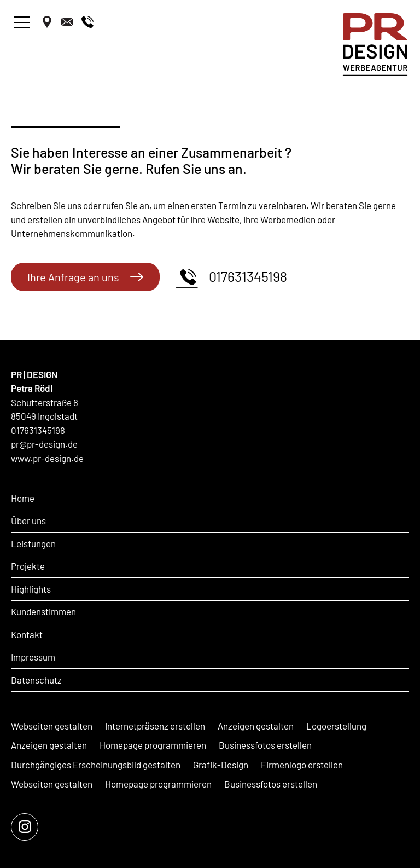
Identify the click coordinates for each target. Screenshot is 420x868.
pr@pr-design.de (44, 444)
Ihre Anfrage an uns (85, 277)
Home (23, 498)
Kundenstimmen (43, 611)
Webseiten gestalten (52, 726)
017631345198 (232, 277)
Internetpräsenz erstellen (155, 726)
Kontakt (27, 634)
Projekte (28, 566)
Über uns (28, 520)
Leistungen (33, 543)
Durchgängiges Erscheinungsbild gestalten (96, 765)
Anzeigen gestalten (256, 726)
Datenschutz (36, 680)
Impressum (33, 657)
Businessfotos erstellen (265, 745)
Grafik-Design (221, 765)
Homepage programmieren (153, 745)
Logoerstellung (336, 726)
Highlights (31, 589)
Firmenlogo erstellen (302, 765)
